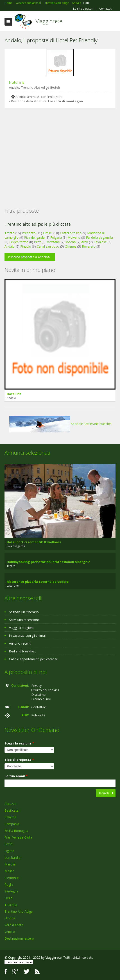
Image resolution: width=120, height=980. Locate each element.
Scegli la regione (19, 743)
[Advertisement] (60, 151)
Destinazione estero (19, 938)
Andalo (10, 246)
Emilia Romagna (16, 831)
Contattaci (106, 9)
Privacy (36, 686)
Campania (12, 824)
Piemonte (12, 878)
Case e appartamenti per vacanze (33, 659)
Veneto (10, 932)
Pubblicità (38, 715)
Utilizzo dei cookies (45, 690)
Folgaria (56, 237)
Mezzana (53, 242)
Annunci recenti (20, 643)
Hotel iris (17, 82)
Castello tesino (71, 233)
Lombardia (12, 858)
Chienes (71, 246)
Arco (85, 242)
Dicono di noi (41, 699)
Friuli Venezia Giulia (18, 837)
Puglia (9, 884)
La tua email (16, 776)
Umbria (10, 918)
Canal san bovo (48, 246)
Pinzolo (26, 246)
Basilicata (11, 810)
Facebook (6, 972)
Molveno (74, 237)
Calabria (10, 817)
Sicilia (8, 898)
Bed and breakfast (22, 651)
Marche (10, 864)
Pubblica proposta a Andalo (28, 257)
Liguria (9, 851)
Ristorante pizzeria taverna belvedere (38, 582)
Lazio (8, 844)
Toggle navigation (8, 22)
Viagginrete (49, 21)
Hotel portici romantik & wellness (34, 542)
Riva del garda (34, 237)
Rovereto (89, 246)
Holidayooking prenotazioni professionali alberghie (49, 562)
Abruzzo (10, 804)
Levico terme (19, 242)
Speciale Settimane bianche (60, 424)
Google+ (15, 972)
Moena (70, 242)
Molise (9, 871)
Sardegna (11, 891)
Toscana (11, 905)
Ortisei (48, 233)
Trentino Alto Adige (19, 911)
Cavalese (100, 242)
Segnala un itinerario (24, 612)
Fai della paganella (99, 237)
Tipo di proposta (19, 760)
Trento (9, 233)
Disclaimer (39, 695)
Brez (37, 242)
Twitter (27, 972)
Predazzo (29, 233)
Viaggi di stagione (22, 628)
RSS (37, 972)
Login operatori (83, 9)
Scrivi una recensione (24, 620)
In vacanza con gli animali (28, 635)
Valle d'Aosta (14, 925)
